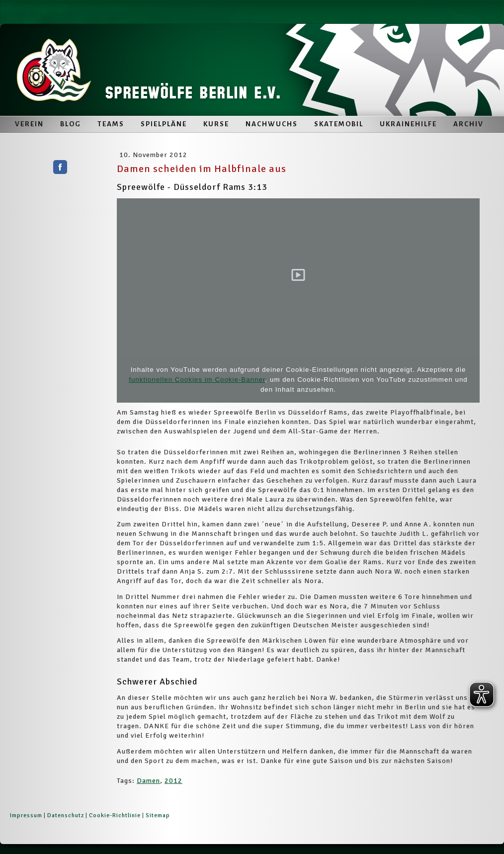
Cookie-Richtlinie (115, 815)
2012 (173, 781)
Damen (148, 781)
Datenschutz (66, 815)
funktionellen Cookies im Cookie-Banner (197, 380)
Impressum (26, 815)
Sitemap (158, 815)
